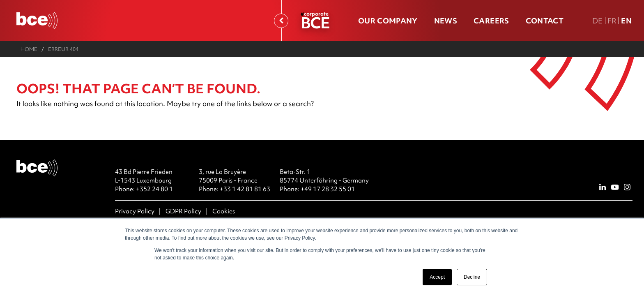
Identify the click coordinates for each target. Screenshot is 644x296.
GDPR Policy (183, 211)
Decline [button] (472, 277)
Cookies (224, 211)
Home (29, 49)
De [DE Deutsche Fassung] (598, 21)
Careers (491, 21)
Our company (388, 21)
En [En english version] (626, 21)
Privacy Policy (135, 211)
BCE (315, 22)
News (446, 21)
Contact (545, 21)
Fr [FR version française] (612, 21)
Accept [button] (437, 277)
